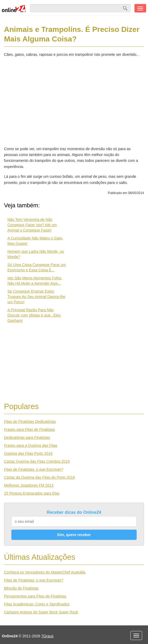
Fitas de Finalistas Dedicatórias (30, 422)
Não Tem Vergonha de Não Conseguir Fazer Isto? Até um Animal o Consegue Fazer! (32, 225)
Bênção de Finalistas (21, 588)
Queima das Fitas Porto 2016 (28, 453)
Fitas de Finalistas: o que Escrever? (34, 469)
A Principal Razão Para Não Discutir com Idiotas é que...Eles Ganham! (34, 315)
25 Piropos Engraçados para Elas (32, 493)
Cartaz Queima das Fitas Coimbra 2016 (37, 461)
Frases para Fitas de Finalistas (29, 430)
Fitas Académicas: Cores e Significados (37, 604)
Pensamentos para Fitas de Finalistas (35, 596)
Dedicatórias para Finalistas (27, 437)
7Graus (47, 636)
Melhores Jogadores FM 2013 (29, 485)
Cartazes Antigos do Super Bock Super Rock (41, 612)
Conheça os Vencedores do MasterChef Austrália (45, 572)
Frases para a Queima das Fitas (31, 445)
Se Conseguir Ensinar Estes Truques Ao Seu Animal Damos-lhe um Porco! (36, 297)
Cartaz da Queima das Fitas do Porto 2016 (39, 477)
